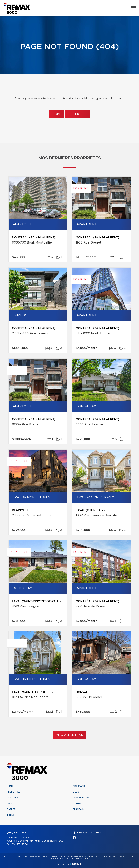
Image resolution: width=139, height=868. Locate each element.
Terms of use (57, 859)
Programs (79, 786)
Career (11, 809)
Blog (76, 792)
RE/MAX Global (82, 798)
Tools (11, 815)
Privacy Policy (127, 857)
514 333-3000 (20, 844)
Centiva (76, 864)
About (11, 804)
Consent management (77, 859)
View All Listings (69, 735)
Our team (13, 798)
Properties (13, 792)
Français (78, 809)
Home (57, 114)
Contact (78, 804)
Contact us (77, 114)
